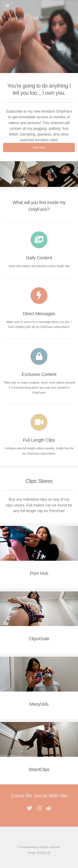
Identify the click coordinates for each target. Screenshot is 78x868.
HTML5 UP (44, 853)
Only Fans (39, 147)
